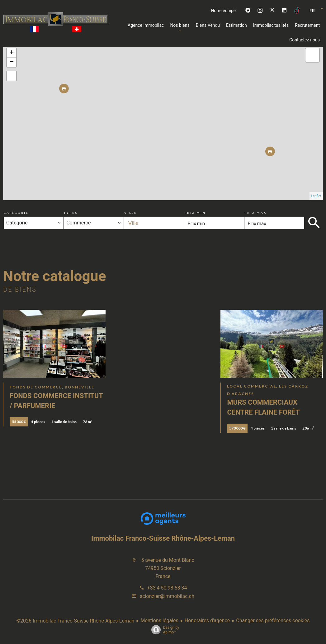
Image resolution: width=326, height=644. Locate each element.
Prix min (195, 213)
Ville (131, 213)
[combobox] (34, 223)
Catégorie (16, 213)
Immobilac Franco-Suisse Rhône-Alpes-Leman (163, 538)
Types (71, 213)
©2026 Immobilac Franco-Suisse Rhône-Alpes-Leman (76, 621)
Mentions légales (159, 620)
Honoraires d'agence (207, 620)
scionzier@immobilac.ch (167, 596)
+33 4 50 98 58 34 (167, 588)
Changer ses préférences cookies (273, 620)
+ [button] (12, 53)
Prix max (255, 213)
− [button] (12, 62)
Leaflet (316, 196)
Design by (164, 630)
